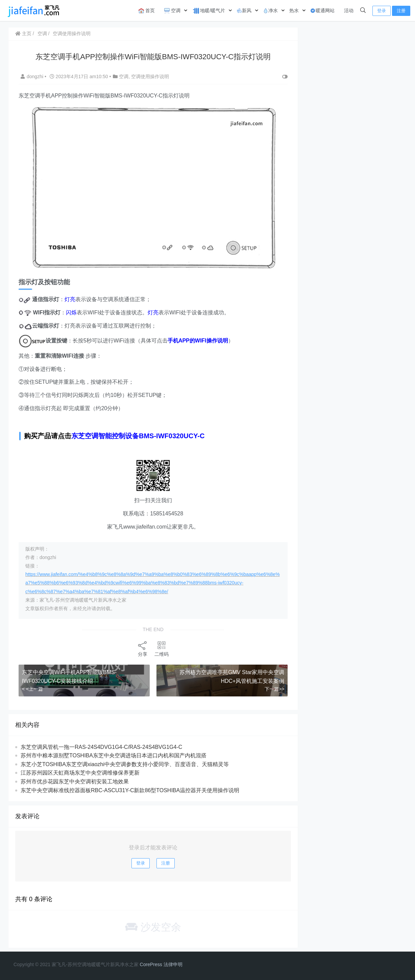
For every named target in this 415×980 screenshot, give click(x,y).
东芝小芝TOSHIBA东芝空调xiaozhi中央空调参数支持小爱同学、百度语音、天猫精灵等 (125, 764)
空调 (172, 11)
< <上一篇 (32, 689)
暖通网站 (322, 11)
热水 (294, 10)
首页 (147, 11)
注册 (401, 11)
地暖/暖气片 (209, 11)
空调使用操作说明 (72, 34)
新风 (244, 11)
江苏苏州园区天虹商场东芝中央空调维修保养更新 (80, 773)
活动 (349, 10)
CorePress (151, 964)
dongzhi (33, 76)
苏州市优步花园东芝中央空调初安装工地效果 (75, 782)
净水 (270, 11)
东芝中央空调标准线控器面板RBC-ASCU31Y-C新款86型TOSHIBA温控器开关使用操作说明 (130, 790)
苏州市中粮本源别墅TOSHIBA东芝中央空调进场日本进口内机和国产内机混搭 (114, 755)
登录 (382, 11)
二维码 (162, 649)
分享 (143, 649)
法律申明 (173, 964)
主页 (23, 34)
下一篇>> (274, 689)
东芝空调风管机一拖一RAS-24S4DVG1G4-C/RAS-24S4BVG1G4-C (101, 747)
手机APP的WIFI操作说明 (198, 341)
